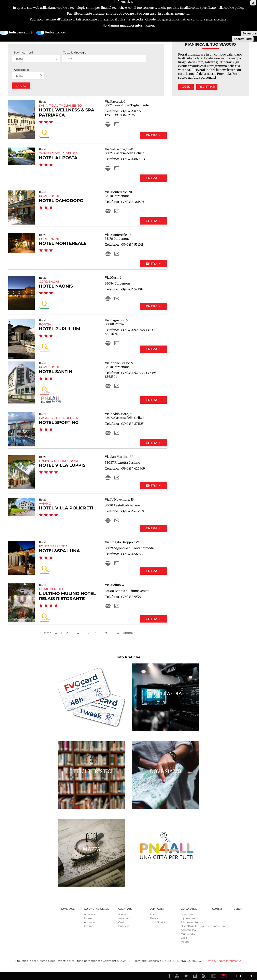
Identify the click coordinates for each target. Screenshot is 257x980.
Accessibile (21, 70)
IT (236, 976)
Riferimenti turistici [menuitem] (193, 922)
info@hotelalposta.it (117, 168)
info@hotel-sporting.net (117, 433)
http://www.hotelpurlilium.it (108, 343)
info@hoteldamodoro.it (117, 211)
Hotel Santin (55, 372)
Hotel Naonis (56, 286)
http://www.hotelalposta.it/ (108, 168)
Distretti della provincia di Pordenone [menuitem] (204, 926)
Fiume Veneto (51, 589)
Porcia (45, 324)
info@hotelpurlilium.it (117, 343)
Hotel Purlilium (60, 329)
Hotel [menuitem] (153, 915)
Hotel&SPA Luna (59, 551)
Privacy (211, 961)
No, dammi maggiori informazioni (129, 25)
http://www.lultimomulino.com (108, 606)
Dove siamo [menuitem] (188, 915)
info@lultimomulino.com (117, 606)
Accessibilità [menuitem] (188, 930)
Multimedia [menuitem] (188, 934)
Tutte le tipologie (75, 53)
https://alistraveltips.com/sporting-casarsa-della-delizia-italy (108, 433)
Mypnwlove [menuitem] (188, 918)
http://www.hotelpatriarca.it (108, 124)
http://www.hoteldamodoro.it (108, 211)
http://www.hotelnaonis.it (108, 298)
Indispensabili (20, 33)
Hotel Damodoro (61, 201)
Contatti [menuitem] (218, 909)
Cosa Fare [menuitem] (125, 909)
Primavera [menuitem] (90, 915)
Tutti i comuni (23, 53)
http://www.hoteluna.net (108, 563)
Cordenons (49, 282)
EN (250, 976)
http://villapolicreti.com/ (108, 520)
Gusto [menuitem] (122, 922)
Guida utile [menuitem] (189, 909)
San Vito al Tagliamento (60, 105)
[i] (33, 33)
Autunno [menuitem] (89, 922)
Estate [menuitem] (88, 918)
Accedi (186, 87)
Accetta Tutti (243, 39)
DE (242, 976)
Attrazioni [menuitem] (124, 918)
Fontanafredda (53, 546)
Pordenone (49, 196)
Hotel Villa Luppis (62, 465)
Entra (152, 135)
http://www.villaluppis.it (108, 478)
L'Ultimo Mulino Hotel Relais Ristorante (67, 596)
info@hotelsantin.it (117, 386)
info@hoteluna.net (117, 563)
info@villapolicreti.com (117, 520)
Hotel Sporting (59, 423)
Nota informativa (230, 961)
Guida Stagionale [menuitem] (96, 909)
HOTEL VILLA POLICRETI (66, 508)
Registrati (207, 87)
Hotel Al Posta (58, 158)
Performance (55, 33)
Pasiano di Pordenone (59, 461)
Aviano (45, 503)
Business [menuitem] (124, 926)
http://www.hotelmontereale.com (108, 254)
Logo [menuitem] (184, 938)
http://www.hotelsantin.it (108, 386)
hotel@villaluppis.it (117, 478)
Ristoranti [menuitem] (155, 918)
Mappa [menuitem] (185, 942)
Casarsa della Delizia (58, 153)
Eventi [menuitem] (122, 915)
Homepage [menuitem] (67, 909)
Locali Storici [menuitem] (157, 922)
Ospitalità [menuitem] (157, 909)
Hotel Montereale (63, 243)
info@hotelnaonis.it (117, 298)
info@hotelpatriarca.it (117, 124)
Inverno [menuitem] (89, 926)
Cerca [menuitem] (238, 909)
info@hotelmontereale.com (117, 254)
